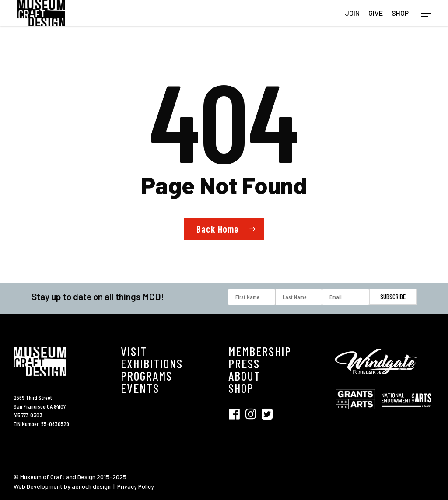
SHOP (241, 388)
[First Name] (252, 297)
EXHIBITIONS (152, 364)
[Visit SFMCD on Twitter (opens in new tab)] (267, 413)
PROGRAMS (147, 376)
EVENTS (140, 388)
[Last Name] (299, 297)
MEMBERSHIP (260, 351)
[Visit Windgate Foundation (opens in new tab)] (377, 380)
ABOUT (245, 376)
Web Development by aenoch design (62, 486)
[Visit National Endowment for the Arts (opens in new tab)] (406, 411)
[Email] (346, 297)
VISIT (134, 351)
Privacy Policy (136, 486)
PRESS (244, 364)
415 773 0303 (28, 415)
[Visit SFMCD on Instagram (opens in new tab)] (253, 413)
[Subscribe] (393, 297)
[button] (426, 13)
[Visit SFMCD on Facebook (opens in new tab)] (237, 413)
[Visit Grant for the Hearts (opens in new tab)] (357, 414)
